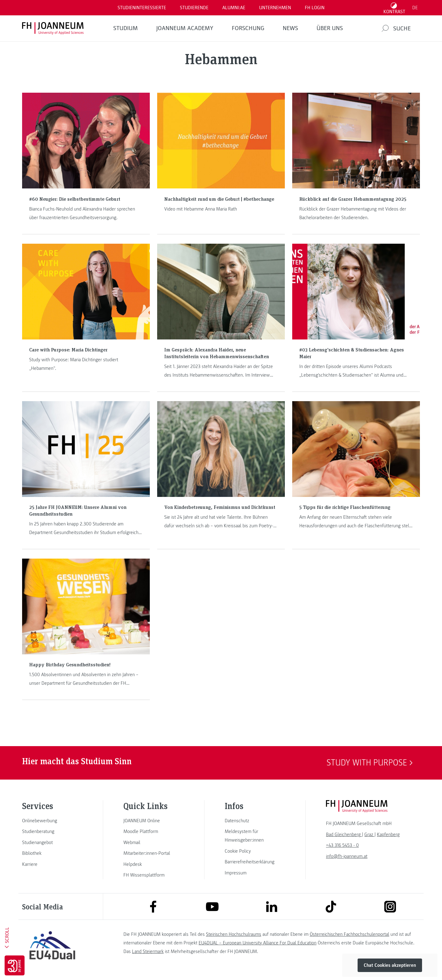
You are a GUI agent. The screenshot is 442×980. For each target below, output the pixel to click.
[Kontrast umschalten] (394, 8)
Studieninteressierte (142, 8)
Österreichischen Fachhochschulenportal (349, 934)
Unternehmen (275, 8)
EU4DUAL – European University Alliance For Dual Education (258, 943)
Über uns (330, 28)
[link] (52, 821)
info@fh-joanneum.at (347, 856)
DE (415, 8)
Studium (126, 28)
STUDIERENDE (194, 8)
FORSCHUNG (248, 28)
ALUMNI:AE (234, 8)
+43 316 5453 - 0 (342, 845)
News (290, 28)
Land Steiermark (148, 951)
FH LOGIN (315, 8)
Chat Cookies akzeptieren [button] (390, 965)
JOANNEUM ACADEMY (185, 28)
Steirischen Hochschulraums (234, 934)
